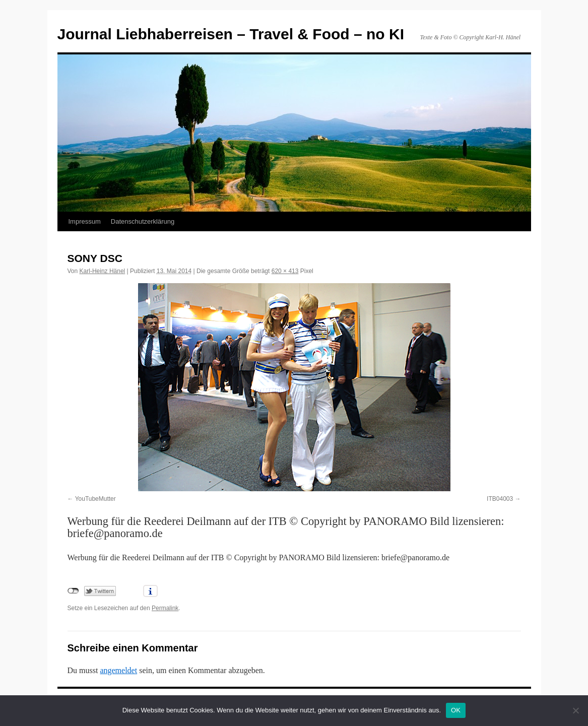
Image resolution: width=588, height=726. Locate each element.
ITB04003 (500, 499)
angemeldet (118, 670)
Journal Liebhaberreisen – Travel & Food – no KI (231, 34)
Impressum (85, 221)
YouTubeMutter (95, 499)
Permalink (165, 608)
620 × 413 (285, 271)
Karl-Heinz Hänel (103, 271)
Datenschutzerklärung (143, 221)
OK (456, 710)
